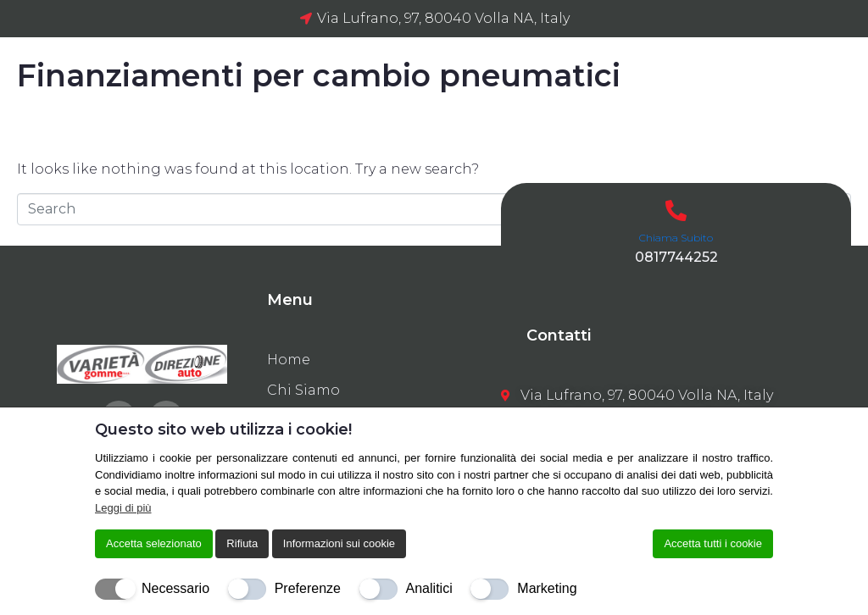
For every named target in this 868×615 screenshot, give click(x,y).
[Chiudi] (762, 429)
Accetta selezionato (154, 543)
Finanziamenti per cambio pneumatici (319, 75)
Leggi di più (123, 508)
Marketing (547, 588)
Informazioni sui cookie (339, 543)
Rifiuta (242, 543)
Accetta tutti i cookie (713, 543)
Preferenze (308, 588)
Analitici (429, 588)
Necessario (175, 588)
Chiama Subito (676, 238)
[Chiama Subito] (676, 211)
